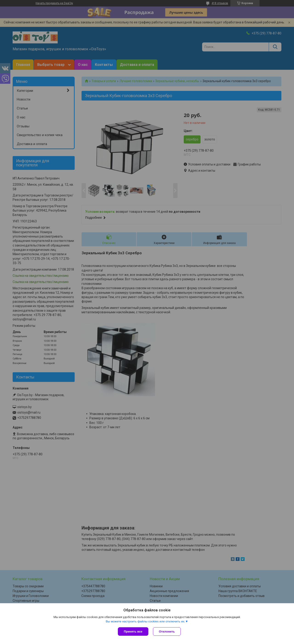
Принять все (133, 631)
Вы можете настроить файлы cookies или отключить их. (145, 621)
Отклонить (167, 631)
